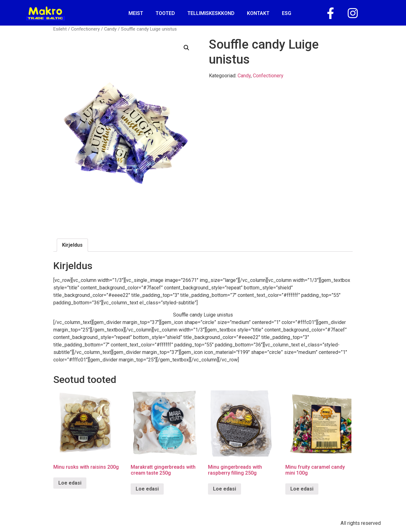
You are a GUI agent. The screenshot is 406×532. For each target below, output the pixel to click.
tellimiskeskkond (211, 13)
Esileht (60, 29)
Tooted (165, 13)
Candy (110, 29)
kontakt (258, 13)
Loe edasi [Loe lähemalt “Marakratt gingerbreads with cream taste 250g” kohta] (147, 489)
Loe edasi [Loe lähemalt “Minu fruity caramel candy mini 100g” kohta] (302, 489)
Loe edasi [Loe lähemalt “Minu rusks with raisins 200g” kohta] (70, 483)
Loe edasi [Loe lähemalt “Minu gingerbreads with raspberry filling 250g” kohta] (225, 489)
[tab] (72, 245)
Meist (136, 13)
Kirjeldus (72, 245)
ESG (287, 13)
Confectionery (85, 29)
